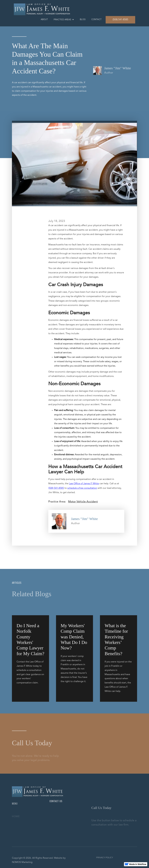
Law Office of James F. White (84, 484)
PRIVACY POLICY (105, 858)
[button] (64, 20)
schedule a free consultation (82, 488)
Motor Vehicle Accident (83, 502)
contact (96, 19)
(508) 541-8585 (120, 20)
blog (83, 19)
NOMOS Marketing (22, 862)
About (44, 19)
